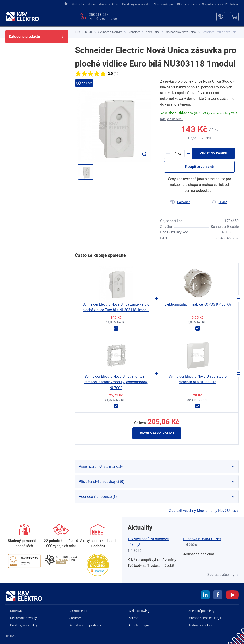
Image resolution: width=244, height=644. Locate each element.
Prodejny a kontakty (136, 4)
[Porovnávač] (221, 17)
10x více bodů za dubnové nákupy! (148, 542)
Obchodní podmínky (201, 611)
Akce (115, 4)
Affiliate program (140, 625)
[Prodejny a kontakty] (61, 536)
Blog (180, 4)
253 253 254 (99, 15)
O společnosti (211, 4)
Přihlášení (231, 4)
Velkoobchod (78, 611)
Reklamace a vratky (24, 618)
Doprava (16, 611)
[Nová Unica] (153, 32)
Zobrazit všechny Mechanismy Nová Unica (204, 511)
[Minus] (168, 153)
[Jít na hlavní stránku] (66, 4)
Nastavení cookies (200, 625)
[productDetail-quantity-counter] (178, 153)
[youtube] (232, 596)
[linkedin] (205, 596)
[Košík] (234, 17)
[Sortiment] (98, 536)
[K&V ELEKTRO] (22, 17)
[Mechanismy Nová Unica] (181, 32)
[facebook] (218, 596)
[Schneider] (134, 32)
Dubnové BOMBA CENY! (202, 539)
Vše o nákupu (163, 4)
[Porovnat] (180, 202)
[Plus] (188, 153)
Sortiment (76, 618)
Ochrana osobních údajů (204, 618)
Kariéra (193, 4)
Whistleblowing (139, 611)
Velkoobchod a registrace (90, 4)
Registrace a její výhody (85, 625)
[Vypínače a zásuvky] (110, 32)
